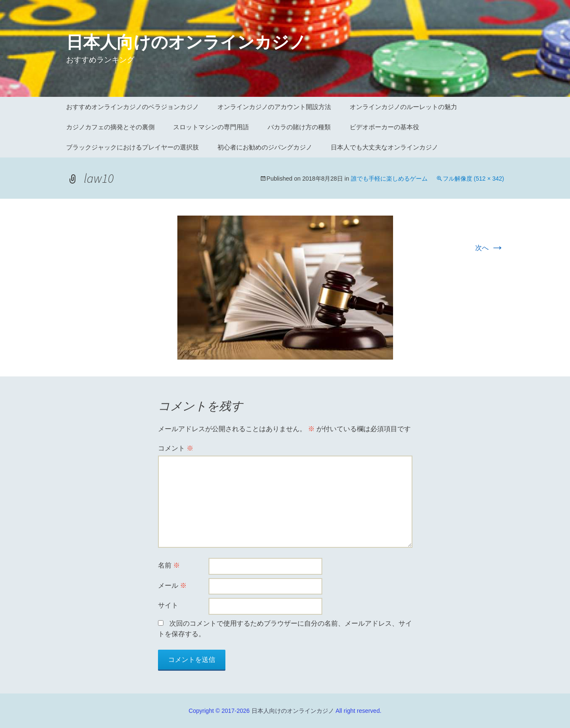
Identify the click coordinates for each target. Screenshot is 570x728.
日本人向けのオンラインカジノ (293, 711)
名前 (169, 565)
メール (172, 585)
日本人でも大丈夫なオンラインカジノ (384, 147)
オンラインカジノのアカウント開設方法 (274, 107)
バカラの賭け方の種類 (299, 127)
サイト (168, 605)
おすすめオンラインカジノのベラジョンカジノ (132, 107)
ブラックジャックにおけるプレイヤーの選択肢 (132, 147)
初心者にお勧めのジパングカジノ (265, 147)
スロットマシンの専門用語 (211, 127)
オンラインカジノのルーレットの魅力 (403, 107)
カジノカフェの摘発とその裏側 (110, 127)
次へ (490, 248)
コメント (176, 448)
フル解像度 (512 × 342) (474, 179)
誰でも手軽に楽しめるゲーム (389, 179)
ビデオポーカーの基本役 (384, 127)
